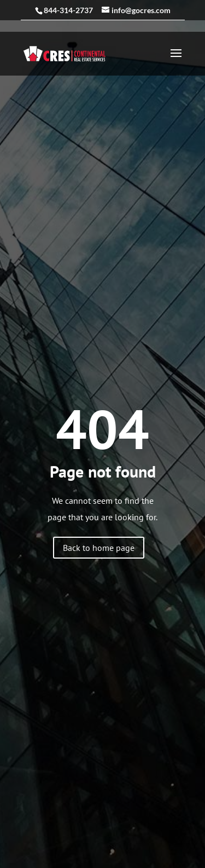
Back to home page (99, 548)
